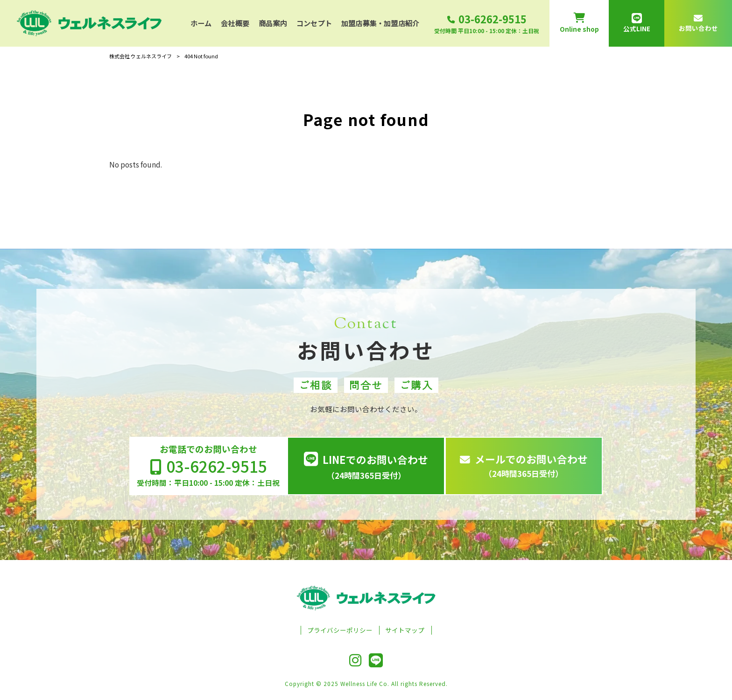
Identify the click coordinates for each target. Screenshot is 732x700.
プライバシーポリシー (340, 630)
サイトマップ (405, 630)
